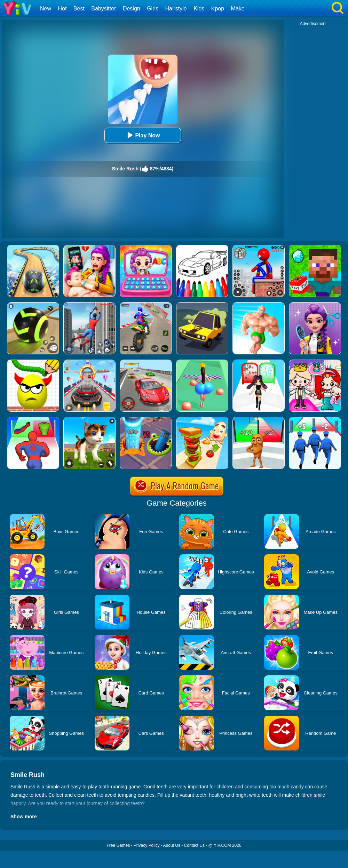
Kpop (218, 9)
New (46, 9)
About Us (172, 845)
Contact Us (194, 845)
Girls (153, 9)
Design (132, 9)
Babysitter (104, 9)
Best (79, 9)
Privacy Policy (147, 845)
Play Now (143, 135)
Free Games (118, 845)
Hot (62, 9)
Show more (23, 817)
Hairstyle (176, 9)
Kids (199, 9)
